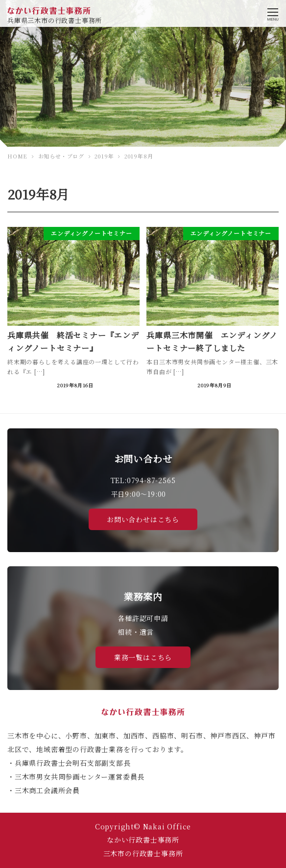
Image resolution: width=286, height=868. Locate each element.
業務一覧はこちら (143, 657)
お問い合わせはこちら (143, 519)
